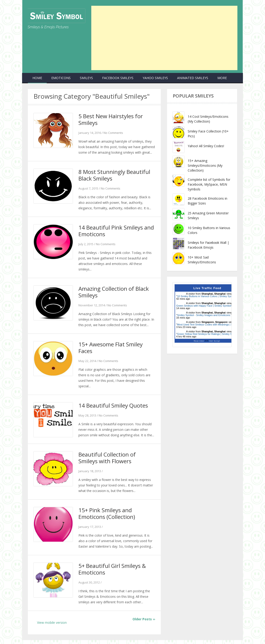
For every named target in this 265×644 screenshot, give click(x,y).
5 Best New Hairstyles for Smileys (112, 120)
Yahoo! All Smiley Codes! (206, 146)
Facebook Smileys (118, 78)
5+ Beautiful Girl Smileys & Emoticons (113, 573)
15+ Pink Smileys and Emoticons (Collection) (107, 517)
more (222, 78)
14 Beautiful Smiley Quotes (114, 408)
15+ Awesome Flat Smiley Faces (112, 350)
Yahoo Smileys (155, 78)
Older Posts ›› (144, 623)
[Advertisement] (164, 38)
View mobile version (52, 626)
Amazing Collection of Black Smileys (115, 293)
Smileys (86, 78)
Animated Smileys (193, 78)
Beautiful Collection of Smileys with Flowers (108, 460)
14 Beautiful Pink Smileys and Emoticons (111, 232)
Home (37, 78)
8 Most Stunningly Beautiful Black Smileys (115, 176)
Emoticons (61, 78)
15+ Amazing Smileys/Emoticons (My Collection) (205, 165)
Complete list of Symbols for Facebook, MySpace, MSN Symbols (209, 184)
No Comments (113, 133)
